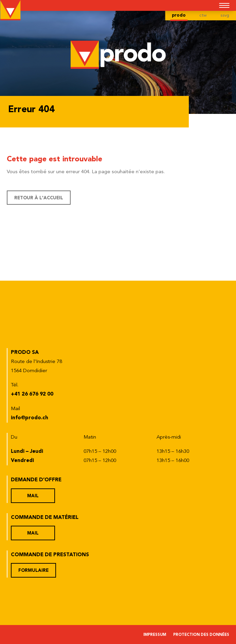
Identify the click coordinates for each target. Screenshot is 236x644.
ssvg (225, 15)
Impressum (155, 635)
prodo (179, 15)
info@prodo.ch (30, 418)
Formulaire (33, 571)
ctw (203, 15)
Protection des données (201, 635)
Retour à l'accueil (39, 198)
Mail (33, 496)
